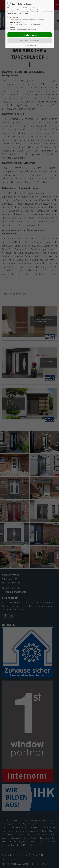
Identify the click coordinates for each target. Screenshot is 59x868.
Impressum (33, 46)
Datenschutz (26, 46)
